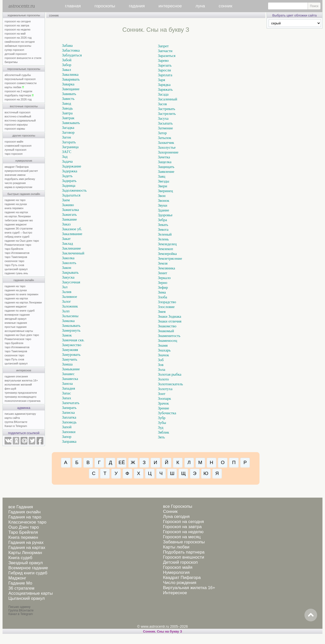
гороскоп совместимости (21, 83)
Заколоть (69, 263)
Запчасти (165, 51)
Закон (67, 268)
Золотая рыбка (170, 374)
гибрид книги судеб (17, 237)
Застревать (167, 109)
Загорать (69, 142)
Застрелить (167, 114)
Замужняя (70, 350)
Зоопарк (165, 398)
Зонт (162, 394)
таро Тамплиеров (16, 257)
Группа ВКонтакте (21, 610)
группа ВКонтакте (16, 422)
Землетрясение (170, 258)
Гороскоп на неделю (183, 532)
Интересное (175, 593)
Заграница (70, 147)
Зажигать (69, 214)
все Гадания (21, 507)
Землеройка (167, 254)
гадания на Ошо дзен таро (22, 335)
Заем (66, 200)
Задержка (70, 171)
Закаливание (72, 234)
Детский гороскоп (180, 562)
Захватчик (166, 143)
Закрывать (70, 272)
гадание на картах (16, 212)
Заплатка (69, 417)
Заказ (66, 224)
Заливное (69, 297)
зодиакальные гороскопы (24, 15)
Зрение (164, 408)
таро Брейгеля (14, 249)
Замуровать (71, 355)
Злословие (166, 307)
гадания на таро (15, 286)
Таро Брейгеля (23, 532)
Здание (164, 210)
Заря (162, 80)
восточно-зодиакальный (20, 120)
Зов (161, 365)
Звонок (164, 201)
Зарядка (164, 85)
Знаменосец (168, 341)
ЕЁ (122, 462)
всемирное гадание (17, 315)
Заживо (68, 205)
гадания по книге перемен (21, 294)
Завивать (69, 94)
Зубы (162, 423)
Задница (69, 186)
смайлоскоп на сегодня (20, 42)
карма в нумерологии (18, 187)
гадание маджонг (16, 224)
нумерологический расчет (21, 171)
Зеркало (164, 278)
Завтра (67, 113)
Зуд (161, 427)
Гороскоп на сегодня (183, 522)
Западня (68, 388)
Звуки (163, 205)
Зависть (68, 99)
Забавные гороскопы (184, 542)
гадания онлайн (24, 280)
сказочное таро (14, 261)
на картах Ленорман (18, 216)
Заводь (67, 108)
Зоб (161, 360)
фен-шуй (10, 389)
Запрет (163, 46)
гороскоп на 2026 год (18, 38)
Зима (162, 292)
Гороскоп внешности (184, 557)
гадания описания (16, 376)
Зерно (163, 283)
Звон (162, 196)
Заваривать (71, 79)
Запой (67, 427)
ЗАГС (67, 152)
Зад (65, 157)
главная (73, 6)
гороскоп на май (15, 34)
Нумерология (176, 572)
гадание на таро (15, 200)
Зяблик (164, 432)
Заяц (162, 176)
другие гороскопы (24, 135)
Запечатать (71, 403)
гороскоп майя (14, 142)
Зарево (163, 60)
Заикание (69, 219)
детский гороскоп (16, 54)
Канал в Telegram (16, 426)
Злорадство (167, 302)
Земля (163, 263)
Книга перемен (23, 537)
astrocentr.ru (22, 6)
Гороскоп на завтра (182, 527)
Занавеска (70, 379)
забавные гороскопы (18, 46)
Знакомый (166, 331)
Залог (66, 301)
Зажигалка (70, 210)
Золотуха (165, 389)
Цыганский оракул (27, 598)
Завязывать (71, 123)
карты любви (14, 87)
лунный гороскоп (15, 150)
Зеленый (165, 234)
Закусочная (71, 282)
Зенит (163, 273)
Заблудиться (72, 55)
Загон (66, 137)
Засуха (163, 118)
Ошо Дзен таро (24, 527)
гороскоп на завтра (17, 25)
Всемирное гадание (28, 568)
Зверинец (165, 191)
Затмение (165, 128)
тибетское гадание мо (19, 220)
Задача (67, 161)
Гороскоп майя (178, 567)
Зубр (162, 418)
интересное (170, 6)
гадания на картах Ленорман (24, 302)
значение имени (15, 175)
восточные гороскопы (24, 106)
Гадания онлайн (25, 512)
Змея (162, 312)
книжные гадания (16, 323)
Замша (67, 364)
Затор (162, 133)
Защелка (165, 162)
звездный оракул (15, 319)
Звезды (164, 181)
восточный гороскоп (18, 112)
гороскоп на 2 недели (18, 91)
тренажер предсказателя (21, 393)
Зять (161, 437)
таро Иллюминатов (17, 253)
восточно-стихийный (18, 116)
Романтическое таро (18, 245)
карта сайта (12, 418)
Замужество (72, 345)
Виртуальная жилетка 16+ (189, 588)
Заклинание (71, 248)
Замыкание (71, 369)
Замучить (70, 359)
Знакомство (167, 326)
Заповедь (69, 422)
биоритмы (11, 62)
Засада (163, 94)
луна (200, 6)
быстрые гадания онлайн (24, 194)
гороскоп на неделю (18, 29)
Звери (163, 186)
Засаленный (168, 99)
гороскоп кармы (15, 129)
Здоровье (165, 215)
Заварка (68, 84)
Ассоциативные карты (31, 593)
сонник (225, 6)
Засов (162, 104)
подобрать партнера (19, 95)
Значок (164, 355)
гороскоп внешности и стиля (23, 58)
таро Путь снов (14, 265)
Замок (67, 335)
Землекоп (166, 249)
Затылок (165, 138)
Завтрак (68, 118)
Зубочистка (167, 413)
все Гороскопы (178, 506)
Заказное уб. (72, 229)
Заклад (67, 243)
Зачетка (164, 157)
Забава (67, 45)
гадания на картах (16, 298)
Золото (163, 379)
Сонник (170, 511)
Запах (67, 398)
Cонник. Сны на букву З (162, 631)
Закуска (68, 277)
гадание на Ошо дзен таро (22, 241)
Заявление (166, 172)
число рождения (15, 183)
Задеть (67, 176)
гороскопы (105, 6)
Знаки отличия (170, 321)
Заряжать (165, 89)
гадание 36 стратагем (19, 228)
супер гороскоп (14, 50)
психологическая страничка (22, 401)
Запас (66, 393)
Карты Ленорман (25, 553)
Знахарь (164, 350)
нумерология (24, 161)
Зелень (163, 239)
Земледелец (167, 244)
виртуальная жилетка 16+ (21, 380)
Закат (66, 239)
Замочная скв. (73, 340)
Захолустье (167, 147)
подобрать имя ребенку (20, 179)
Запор (67, 437)
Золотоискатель (170, 384)
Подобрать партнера (184, 552)
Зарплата (165, 75)
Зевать (163, 225)
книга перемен (14, 208)
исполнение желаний (18, 385)
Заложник (70, 306)
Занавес (68, 374)
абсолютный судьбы (18, 75)
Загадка (68, 128)
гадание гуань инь (16, 273)
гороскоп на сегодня (18, 21)
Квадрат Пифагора (182, 578)
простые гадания (15, 327)
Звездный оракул (26, 563)
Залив (67, 292)
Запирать (69, 408)
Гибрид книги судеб (28, 573)
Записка (68, 412)
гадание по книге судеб (20, 311)
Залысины (70, 316)
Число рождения (180, 583)
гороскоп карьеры (16, 125)
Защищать (166, 167)
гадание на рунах (16, 204)
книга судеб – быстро (18, 233)
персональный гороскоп (20, 79)
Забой (67, 60)
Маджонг (17, 578)
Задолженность (74, 190)
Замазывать (71, 326)
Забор (67, 65)
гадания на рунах (16, 290)
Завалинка (70, 74)
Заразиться (167, 56)
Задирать (69, 181)
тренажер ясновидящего (20, 397)
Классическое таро (27, 522)
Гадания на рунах (26, 542)
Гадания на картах (27, 548)
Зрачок (163, 403)
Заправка (69, 441)
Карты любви (176, 547)
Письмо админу (19, 607)
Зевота (163, 229)
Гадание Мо (20, 583)
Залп (66, 311)
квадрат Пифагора (17, 167)
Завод (67, 103)
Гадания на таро (25, 517)
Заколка (68, 258)
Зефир (163, 287)
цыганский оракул (16, 269)
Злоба (163, 297)
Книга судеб (20, 558)
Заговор (68, 132)
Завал (66, 70)
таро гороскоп (14, 154)
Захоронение (168, 152)
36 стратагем (21, 588)
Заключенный (73, 253)
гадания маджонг (16, 306)
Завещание (71, 89)
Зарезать (165, 65)
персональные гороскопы (24, 69)
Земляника (167, 268)
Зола (162, 370)
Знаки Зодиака (170, 316)
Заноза (67, 384)
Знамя (163, 345)
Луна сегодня (176, 517)
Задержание (72, 166)
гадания (137, 6)
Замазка (68, 321)
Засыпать (165, 123)
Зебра (162, 220)
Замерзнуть (71, 330)
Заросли (165, 70)
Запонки (69, 432)
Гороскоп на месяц (182, 537)
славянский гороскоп (18, 146)
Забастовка (71, 50)
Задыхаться (71, 195)
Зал (65, 287)
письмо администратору (20, 414)
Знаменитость (169, 336)
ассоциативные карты (19, 331)
